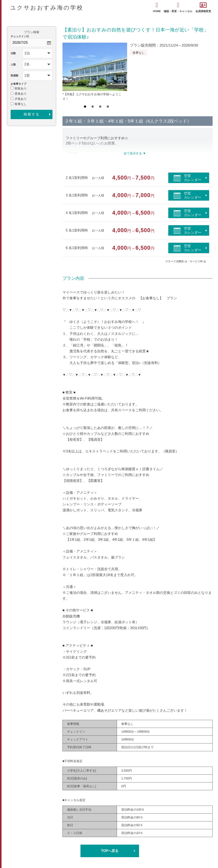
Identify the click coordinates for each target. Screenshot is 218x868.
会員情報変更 (203, 7)
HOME (157, 7)
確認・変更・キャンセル (178, 7)
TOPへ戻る (110, 851)
